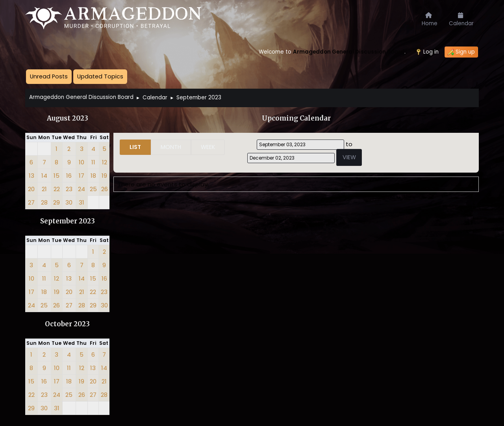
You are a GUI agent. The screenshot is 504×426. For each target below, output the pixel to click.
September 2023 (68, 221)
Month (171, 147)
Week (208, 147)
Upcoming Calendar (296, 118)
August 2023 (68, 118)
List (135, 147)
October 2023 (67, 324)
